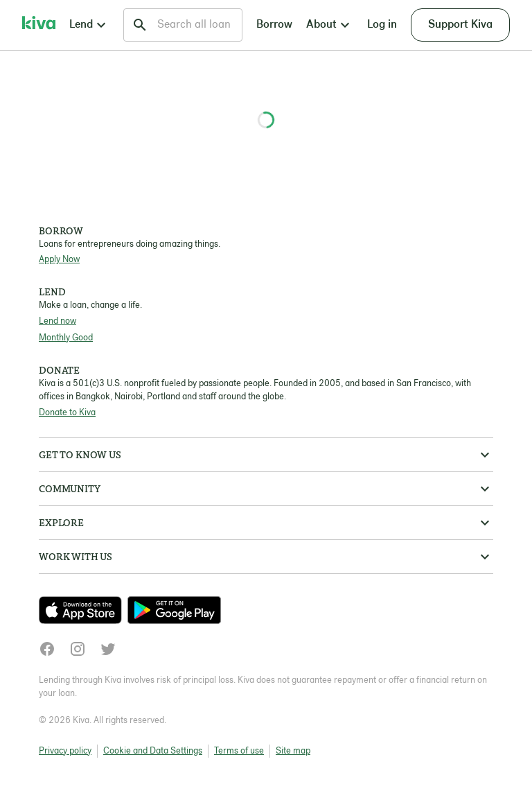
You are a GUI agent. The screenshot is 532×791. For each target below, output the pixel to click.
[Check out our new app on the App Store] (83, 610)
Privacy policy (65, 751)
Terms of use (239, 751)
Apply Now (59, 260)
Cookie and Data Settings (153, 751)
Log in (382, 25)
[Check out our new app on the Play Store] (174, 610)
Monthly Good (66, 338)
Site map (293, 751)
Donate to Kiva (67, 413)
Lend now (57, 321)
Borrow (274, 25)
